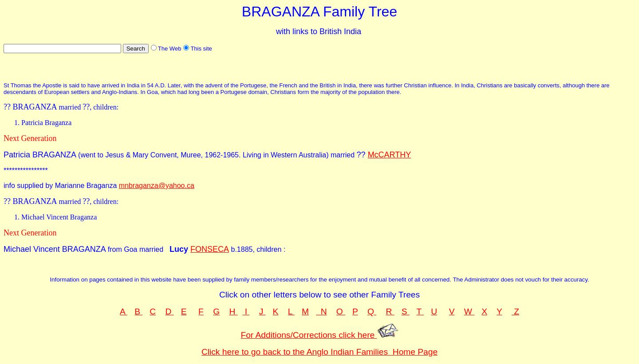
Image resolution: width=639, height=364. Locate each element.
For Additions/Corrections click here (319, 335)
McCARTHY (390, 155)
